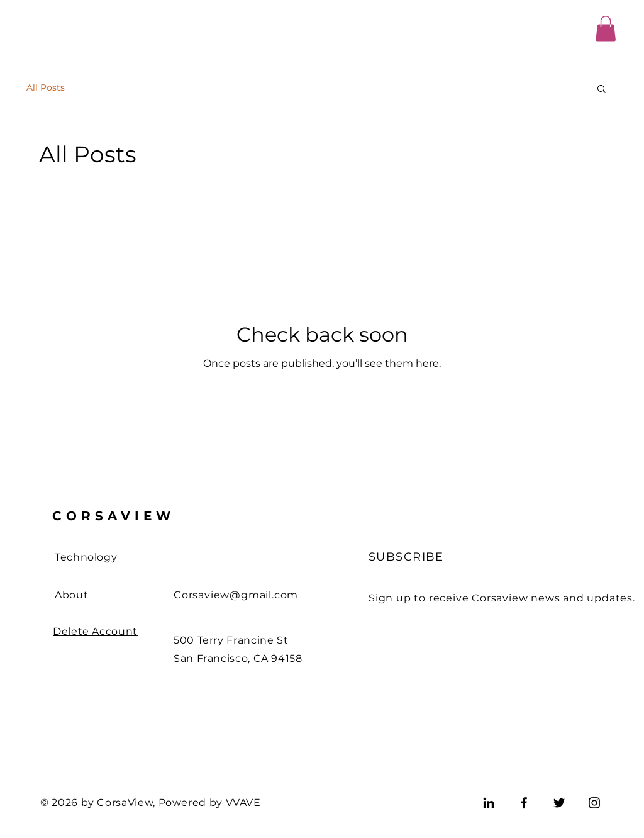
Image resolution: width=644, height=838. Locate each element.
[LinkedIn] (489, 803)
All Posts (46, 87)
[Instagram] (594, 803)
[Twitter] (559, 803)
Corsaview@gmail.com (236, 595)
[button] (606, 29)
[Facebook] (524, 803)
